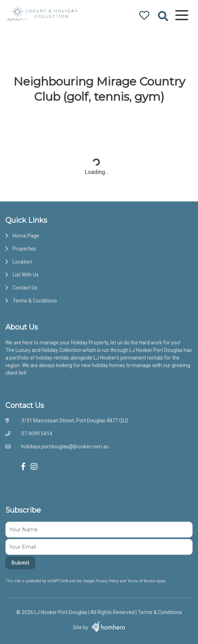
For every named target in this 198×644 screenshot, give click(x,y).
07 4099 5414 (37, 434)
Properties (25, 249)
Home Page (26, 236)
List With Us (26, 275)
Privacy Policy (108, 581)
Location (22, 262)
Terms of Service (142, 581)
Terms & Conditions (35, 301)
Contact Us (25, 288)
